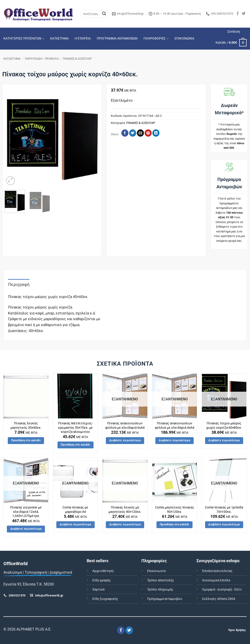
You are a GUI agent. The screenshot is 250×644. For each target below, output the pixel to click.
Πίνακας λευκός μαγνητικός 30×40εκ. (26, 426)
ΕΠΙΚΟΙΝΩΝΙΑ (184, 39)
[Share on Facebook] (125, 133)
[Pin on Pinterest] (148, 133)
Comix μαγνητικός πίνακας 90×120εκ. (175, 510)
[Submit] (104, 14)
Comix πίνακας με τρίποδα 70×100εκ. (224, 510)
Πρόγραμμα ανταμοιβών (165, 599)
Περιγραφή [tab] (19, 284)
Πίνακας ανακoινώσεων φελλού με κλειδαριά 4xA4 (175, 426)
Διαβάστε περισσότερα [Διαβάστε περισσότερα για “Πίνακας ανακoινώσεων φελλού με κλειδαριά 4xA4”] (174, 440)
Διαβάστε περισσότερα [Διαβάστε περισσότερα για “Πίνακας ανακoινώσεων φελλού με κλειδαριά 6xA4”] (125, 440)
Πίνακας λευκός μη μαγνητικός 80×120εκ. (125, 510)
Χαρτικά (98, 589)
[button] (234, 32)
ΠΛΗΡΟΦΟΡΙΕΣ (156, 39)
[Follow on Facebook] (238, 14)
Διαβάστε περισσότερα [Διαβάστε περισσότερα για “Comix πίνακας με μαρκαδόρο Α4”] (76, 524)
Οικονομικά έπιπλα (216, 580)
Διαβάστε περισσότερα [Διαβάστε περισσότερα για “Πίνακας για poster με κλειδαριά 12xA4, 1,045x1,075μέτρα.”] (26, 529)
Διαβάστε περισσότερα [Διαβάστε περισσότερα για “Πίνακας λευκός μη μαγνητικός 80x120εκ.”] (125, 524)
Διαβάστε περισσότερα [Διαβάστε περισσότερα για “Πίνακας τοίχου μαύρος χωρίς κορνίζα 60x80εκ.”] (224, 440)
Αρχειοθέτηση (103, 571)
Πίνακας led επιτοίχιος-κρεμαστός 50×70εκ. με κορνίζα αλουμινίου (76, 428)
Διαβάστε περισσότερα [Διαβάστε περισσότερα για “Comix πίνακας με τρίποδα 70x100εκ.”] (224, 524)
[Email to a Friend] (140, 133)
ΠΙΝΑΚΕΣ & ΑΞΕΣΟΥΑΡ (77, 59)
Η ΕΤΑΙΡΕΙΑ (83, 39)
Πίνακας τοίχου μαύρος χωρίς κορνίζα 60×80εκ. (224, 426)
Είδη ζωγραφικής (105, 599)
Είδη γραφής (102, 580)
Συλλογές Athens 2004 (219, 599)
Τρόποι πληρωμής (160, 589)
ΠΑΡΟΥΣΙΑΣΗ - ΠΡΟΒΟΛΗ (42, 59)
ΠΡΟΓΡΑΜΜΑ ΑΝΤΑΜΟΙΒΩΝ (117, 39)
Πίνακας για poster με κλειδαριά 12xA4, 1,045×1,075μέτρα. (26, 512)
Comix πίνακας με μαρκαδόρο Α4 (75, 510)
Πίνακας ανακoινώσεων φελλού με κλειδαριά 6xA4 (125, 426)
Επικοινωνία (156, 571)
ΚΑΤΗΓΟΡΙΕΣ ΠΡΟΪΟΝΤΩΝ (24, 39)
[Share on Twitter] (133, 133)
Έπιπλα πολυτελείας (217, 571)
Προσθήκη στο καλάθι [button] (26, 440)
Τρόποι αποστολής (161, 580)
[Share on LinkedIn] (156, 133)
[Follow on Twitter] (244, 14)
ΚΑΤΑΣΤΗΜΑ (59, 39)
